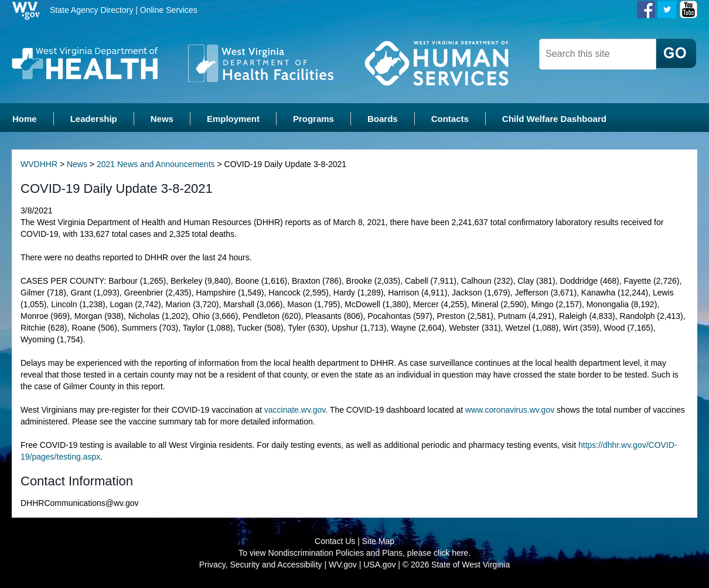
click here (451, 553)
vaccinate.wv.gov (295, 410)
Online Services (169, 10)
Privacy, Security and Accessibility (261, 565)
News (77, 164)
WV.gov (343, 565)
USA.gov (379, 565)
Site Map (378, 541)
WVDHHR (39, 164)
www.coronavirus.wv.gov (510, 410)
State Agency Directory (91, 10)
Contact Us (335, 541)
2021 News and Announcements (156, 164)
